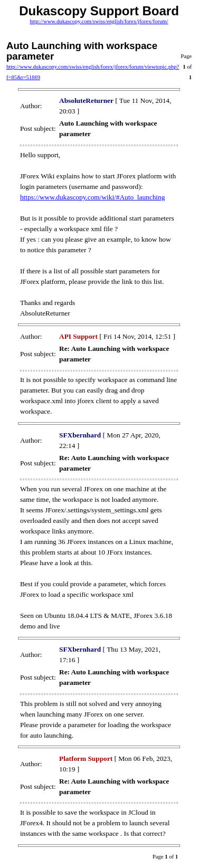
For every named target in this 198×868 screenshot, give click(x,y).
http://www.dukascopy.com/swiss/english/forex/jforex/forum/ (99, 21)
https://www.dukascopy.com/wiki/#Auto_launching (92, 197)
